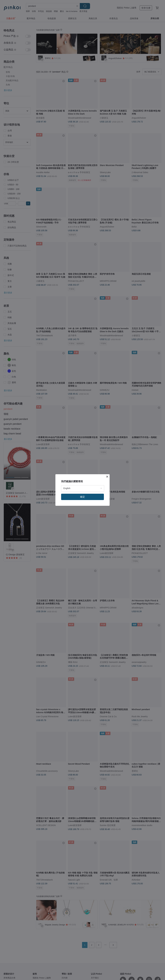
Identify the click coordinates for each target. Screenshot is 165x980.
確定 (82, 497)
